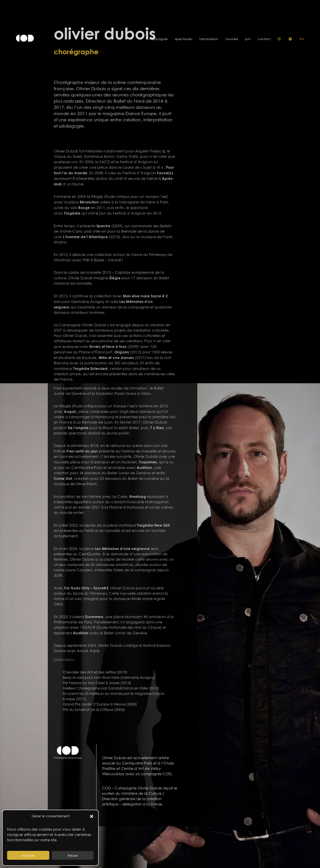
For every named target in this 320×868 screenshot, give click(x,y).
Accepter (28, 856)
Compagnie (158, 39)
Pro (248, 39)
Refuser (73, 856)
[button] (92, 816)
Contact (264, 39)
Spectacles (184, 39)
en (302, 39)
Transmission (209, 39)
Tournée (232, 39)
